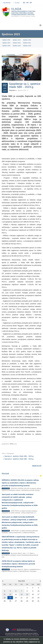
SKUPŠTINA (7, 3)
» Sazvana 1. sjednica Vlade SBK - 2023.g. (18, 456)
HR (27, 3)
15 (27, 594)
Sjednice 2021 (27, 43)
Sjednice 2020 (6, 46)
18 (5, 598)
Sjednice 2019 (17, 46)
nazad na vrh (37, 466)
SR (31, 3)
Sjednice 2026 (6, 40)
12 (10, 594)
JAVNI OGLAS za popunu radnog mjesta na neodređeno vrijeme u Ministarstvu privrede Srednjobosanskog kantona (18, 564)
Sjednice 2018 (27, 46)
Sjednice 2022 (17, 43)
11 (5, 594)
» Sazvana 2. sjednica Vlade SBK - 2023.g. (18, 459)
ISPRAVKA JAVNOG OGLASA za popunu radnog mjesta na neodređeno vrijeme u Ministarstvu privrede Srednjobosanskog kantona (20, 483)
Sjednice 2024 (27, 40)
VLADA (17, 3)
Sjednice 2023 (6, 43)
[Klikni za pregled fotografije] (21, 67)
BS (24, 3)
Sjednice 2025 (17, 40)
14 (22, 594)
